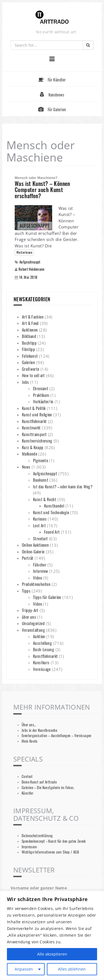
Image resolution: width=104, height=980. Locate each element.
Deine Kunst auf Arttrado (39, 782)
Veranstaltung (33, 630)
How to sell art (33, 375)
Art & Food (30, 323)
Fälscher (40, 564)
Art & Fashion (33, 317)
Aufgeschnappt (30, 262)
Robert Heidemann (32, 269)
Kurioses (40, 519)
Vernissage (42, 669)
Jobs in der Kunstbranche (39, 730)
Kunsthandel (54, 506)
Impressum (29, 847)
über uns (29, 617)
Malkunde (30, 454)
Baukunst (41, 480)
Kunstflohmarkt (34, 421)
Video (37, 578)
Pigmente (40, 460)
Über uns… (29, 725)
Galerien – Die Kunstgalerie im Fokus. (48, 788)
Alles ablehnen (72, 969)
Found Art (52, 532)
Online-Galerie (33, 551)
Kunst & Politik (34, 408)
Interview (40, 571)
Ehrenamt (41, 388)
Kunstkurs (41, 662)
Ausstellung (42, 643)
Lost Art (39, 525)
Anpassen (24, 969)
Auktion (39, 636)
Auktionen (30, 330)
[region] (52, 935)
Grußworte (31, 369)
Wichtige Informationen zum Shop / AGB (50, 852)
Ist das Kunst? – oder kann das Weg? (63, 486)
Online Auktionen (35, 545)
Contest (27, 776)
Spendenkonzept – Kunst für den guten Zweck (54, 841)
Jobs (26, 382)
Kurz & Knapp (33, 447)
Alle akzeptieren (52, 954)
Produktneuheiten (36, 584)
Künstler (27, 793)
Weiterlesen (24, 252)
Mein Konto (30, 741)
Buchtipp (29, 343)
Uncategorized (33, 623)
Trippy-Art (30, 610)
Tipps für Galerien (47, 597)
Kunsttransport (34, 434)
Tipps (26, 591)
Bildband (29, 336)
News (26, 467)
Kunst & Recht (45, 499)
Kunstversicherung (37, 441)
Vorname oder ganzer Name (39, 888)
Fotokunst (30, 356)
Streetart (40, 538)
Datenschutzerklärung (37, 836)
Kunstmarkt (31, 427)
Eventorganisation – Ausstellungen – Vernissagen (57, 736)
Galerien (28, 362)
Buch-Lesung (44, 649)
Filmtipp (28, 349)
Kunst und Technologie (51, 512)
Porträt (28, 558)
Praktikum (41, 395)
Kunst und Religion (37, 414)
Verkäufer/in (43, 401)
